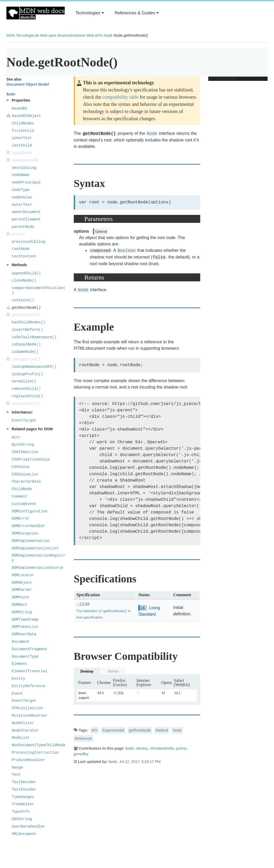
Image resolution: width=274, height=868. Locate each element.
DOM (104, 611)
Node (108, 35)
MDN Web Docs (36, 13)
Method (162, 730)
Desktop (87, 671)
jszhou (181, 748)
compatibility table (120, 97)
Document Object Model (28, 84)
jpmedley (81, 754)
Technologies (90, 13)
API (95, 730)
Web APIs (94, 35)
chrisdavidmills (162, 748)
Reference (83, 738)
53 (115, 693)
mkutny (142, 748)
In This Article (237, 79)
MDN (11, 35)
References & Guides (137, 13)
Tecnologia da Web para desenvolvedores (51, 35)
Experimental (113, 730)
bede (130, 748)
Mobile (113, 671)
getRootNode (140, 730)
